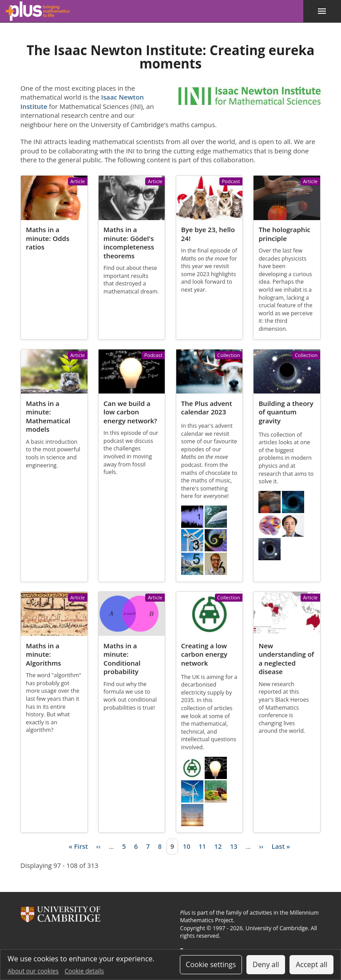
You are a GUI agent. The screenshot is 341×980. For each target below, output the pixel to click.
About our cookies (33, 971)
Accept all (311, 964)
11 (202, 846)
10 (187, 846)
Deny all (266, 964)
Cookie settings (211, 964)
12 (218, 846)
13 (234, 846)
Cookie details (84, 971)
